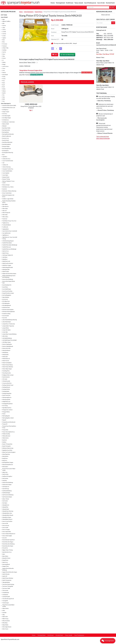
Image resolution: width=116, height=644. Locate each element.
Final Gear (5, 219)
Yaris (4, 101)
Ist (3, 60)
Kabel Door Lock (6, 261)
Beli (55, 55)
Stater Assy (5, 562)
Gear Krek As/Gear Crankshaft (10, 231)
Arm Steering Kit (6, 116)
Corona (4, 34)
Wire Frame (5, 629)
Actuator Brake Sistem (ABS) (9, 105)
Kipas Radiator (6, 297)
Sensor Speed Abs (7, 532)
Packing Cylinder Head (8, 385)
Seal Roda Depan (6, 493)
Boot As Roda (6, 140)
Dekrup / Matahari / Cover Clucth (8, 182)
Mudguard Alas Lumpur (8, 375)
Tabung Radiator (6, 582)
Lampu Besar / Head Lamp (9, 324)
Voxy (4, 97)
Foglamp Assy (6, 223)
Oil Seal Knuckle (6, 381)
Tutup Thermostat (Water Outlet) (8, 606)
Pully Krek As (5, 438)
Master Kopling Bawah (8, 346)
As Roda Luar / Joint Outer (9, 122)
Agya (4, 19)
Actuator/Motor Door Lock (9, 108)
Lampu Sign (5, 332)
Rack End (4, 440)
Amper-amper (6, 112)
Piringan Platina (6, 412)
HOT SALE (4, 15)
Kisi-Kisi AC (5, 299)
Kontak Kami (110, 3)
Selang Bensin (6, 505)
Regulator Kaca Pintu (7, 450)
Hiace (4, 54)
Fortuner (5, 46)
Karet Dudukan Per (7, 285)
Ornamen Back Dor (7, 383)
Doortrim (5, 189)
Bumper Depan (6, 146)
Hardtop (4, 50)
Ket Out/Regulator (7, 295)
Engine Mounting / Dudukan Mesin (9, 202)
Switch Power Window (8, 578)
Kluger (4, 64)
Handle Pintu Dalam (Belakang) (10, 245)
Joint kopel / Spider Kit (8, 255)
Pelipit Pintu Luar (6, 402)
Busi (3, 155)
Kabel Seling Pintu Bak (8, 267)
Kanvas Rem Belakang (8, 279)
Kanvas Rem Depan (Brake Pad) (9, 282)
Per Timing (5, 406)
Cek (113, 23)
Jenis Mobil (4, 17)
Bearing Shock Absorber (8, 134)
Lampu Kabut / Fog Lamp (8, 326)
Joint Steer (5, 257)
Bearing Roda (6, 132)
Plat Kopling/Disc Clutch (8, 418)
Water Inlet (5, 617)
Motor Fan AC (6, 361)
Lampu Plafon (6, 328)
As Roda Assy (6, 120)
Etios (4, 42)
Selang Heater (6, 509)
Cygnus (4, 38)
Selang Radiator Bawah (8, 515)
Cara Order (101, 3)
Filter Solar (5, 215)
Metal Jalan (5, 357)
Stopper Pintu (6, 566)
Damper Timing (6, 179)
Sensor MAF (5, 528)
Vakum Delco (5, 608)
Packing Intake (6, 391)
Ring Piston (5, 458)
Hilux (4, 56)
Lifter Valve (5, 336)
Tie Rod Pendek (6, 597)
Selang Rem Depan (7, 517)
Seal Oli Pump (6, 489)
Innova (4, 58)
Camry (4, 29)
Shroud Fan (5, 548)
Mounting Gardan (7, 373)
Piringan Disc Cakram (7, 410)
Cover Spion (5, 175)
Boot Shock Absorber (7, 142)
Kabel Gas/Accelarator (8, 263)
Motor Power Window (8, 367)
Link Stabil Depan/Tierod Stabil (9, 340)
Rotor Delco (5, 467)
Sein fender (5, 501)
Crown (4, 36)
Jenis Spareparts (6, 103)
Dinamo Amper (6, 185)
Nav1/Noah (5, 75)
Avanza (4, 25)
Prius (4, 81)
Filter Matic (5, 209)
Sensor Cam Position (7, 521)
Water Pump (5, 619)
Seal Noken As (6, 487)
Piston (4, 414)
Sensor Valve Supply (7, 536)
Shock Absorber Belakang (8, 544)
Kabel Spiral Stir (6, 269)
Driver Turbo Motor (7, 193)
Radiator (4, 442)
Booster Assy (6, 138)
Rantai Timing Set (6, 446)
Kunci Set (5, 318)
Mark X (4, 72)
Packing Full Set (6, 389)
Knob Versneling (6, 314)
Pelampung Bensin (7, 397)
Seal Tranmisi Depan (7, 497)
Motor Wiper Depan (7, 369)
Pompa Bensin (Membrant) (9, 422)
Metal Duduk (5, 355)
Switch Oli (5, 576)
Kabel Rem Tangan (7, 265)
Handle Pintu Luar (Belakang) (9, 249)
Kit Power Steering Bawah (8, 311)
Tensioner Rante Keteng (8, 584)
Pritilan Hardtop (6, 434)
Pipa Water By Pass (7, 408)
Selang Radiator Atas (7, 513)
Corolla (4, 32)
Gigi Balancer (6, 235)
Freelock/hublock (7, 225)
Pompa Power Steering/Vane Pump (9, 427)
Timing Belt (5, 601)
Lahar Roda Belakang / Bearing (10, 320)
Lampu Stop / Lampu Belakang (9, 334)
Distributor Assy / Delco (8, 187)
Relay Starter (5, 456)
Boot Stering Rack (7, 144)
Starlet (4, 93)
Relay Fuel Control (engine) (9, 452)
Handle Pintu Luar (7, 247)
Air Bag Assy (5, 110)
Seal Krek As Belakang (8, 482)
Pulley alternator (6, 436)
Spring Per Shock (6, 558)
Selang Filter (5, 507)
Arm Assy (5, 114)
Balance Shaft (6, 124)
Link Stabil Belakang (7, 338)
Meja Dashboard (6, 350)
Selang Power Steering (8, 511)
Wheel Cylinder (6, 621)
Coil (3, 163)
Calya (4, 28)
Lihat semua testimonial (103, 138)
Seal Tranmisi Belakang (8, 495)
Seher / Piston (6, 499)
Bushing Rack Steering (8, 152)
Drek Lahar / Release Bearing (9, 191)
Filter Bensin (5, 206)
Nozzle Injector (6, 377)
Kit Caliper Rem (6, 301)
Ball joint (4, 126)
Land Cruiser (5, 66)
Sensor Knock (6, 525)
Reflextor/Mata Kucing (8, 448)
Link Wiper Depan (7, 342)
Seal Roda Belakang (7, 491)
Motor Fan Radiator (7, 363)
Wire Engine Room (7, 627)
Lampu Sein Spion (6, 330)
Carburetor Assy (6, 159)
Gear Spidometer (6, 233)
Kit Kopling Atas (6, 303)
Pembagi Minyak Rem (7, 404)
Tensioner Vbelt (6, 588)
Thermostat (5, 590)
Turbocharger (6, 603)
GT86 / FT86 (5, 48)
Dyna (4, 40)
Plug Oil (4, 420)
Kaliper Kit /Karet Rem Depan (9, 274)
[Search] (98, 7)
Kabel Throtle (6, 271)
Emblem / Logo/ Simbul (8, 199)
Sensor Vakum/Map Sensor (9, 534)
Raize (4, 83)
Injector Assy (5, 251)
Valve (4, 610)
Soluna (4, 91)
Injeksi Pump (5, 253)
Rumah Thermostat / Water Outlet (9, 469)
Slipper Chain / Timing (7, 550)
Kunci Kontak (6, 316)
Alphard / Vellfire (6, 21)
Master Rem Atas (6, 348)
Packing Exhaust (6, 387)
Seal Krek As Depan (7, 485)
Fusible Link (5, 227)
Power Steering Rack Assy (8, 432)
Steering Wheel (6, 564)
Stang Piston (5, 560)
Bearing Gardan (6, 130)
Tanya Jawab (79, 3)
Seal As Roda (5, 474)
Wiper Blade (5, 625)
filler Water (5, 204)
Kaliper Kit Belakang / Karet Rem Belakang (9, 276)
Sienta (4, 89)
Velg (3, 615)
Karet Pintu (5, 287)
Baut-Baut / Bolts (6, 128)
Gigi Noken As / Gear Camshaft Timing (10, 238)
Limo (4, 70)
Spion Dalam (5, 556)
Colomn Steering (6, 167)
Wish (4, 99)
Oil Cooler (5, 379)
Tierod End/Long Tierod (8, 599)
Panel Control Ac (6, 395)
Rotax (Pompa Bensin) (8, 464)
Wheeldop (5, 623)
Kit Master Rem (6, 307)
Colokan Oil (5, 165)
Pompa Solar (5, 430)
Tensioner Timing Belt (8, 586)
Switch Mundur (6, 574)
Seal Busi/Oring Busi (7, 476)
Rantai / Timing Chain (7, 444)
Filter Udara (5, 217)
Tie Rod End (5, 595)
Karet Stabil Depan (7, 289)
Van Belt (4, 613)
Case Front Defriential (8, 161)
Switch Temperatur (7, 580)
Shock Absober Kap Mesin (8, 540)
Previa (4, 79)
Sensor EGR (5, 523)
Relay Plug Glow (6, 454)
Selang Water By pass (7, 519)
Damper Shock (6, 177)
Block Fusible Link (7, 136)
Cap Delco (5, 157)
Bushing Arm (5, 151)
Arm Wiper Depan (7, 118)
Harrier (4, 52)
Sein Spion (5, 503)
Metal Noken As (6, 359)
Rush (4, 87)
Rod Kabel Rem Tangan (8, 462)
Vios (3, 95)
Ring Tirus (5, 460)
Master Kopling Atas (7, 344)
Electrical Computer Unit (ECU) (8, 196)
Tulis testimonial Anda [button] (102, 137)
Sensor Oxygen (6, 529)
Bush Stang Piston (7, 148)
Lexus (4, 68)
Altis (3, 23)
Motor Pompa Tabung (7, 365)
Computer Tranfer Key (8, 169)
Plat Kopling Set (6, 416)
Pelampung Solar (6, 399)
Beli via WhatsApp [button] (67, 55)
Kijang (4, 62)
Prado (4, 77)
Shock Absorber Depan (8, 546)
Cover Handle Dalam (7, 171)
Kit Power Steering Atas (8, 310)
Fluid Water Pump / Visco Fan (9, 221)
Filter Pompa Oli (6, 213)
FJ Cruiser (5, 44)
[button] (108, 641)
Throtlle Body (6, 593)
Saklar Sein (5, 472)
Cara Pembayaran (90, 3)
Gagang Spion (6, 229)
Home (53, 3)
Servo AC (5, 538)
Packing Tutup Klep (7, 393)
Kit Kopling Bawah (7, 305)
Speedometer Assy (7, 552)
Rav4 (4, 85)
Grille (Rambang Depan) (8, 241)
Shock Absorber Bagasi (8, 542)
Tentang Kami (60, 3)
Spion (4, 554)
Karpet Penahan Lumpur (8, 293)
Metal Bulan (5, 352)
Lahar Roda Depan (7, 322)
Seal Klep (4, 480)
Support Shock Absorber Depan (10, 572)
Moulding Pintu (6, 371)
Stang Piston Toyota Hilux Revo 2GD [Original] (31, 107)
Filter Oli (4, 211)
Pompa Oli (5, 424)
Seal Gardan (5, 478)
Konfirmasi (70, 3)
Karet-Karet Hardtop (7, 291)
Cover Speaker (6, 173)
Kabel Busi (5, 259)
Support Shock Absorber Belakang (8, 569)
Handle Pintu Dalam (7, 243)
